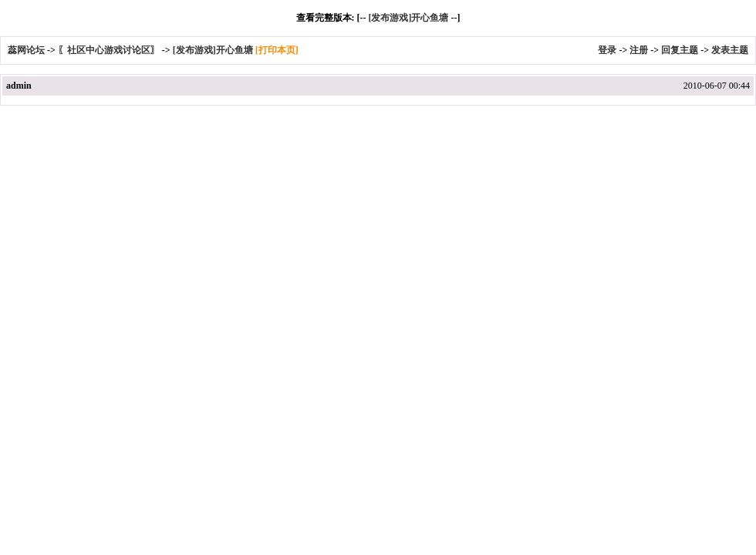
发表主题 (730, 50)
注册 (639, 50)
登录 (607, 50)
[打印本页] (277, 50)
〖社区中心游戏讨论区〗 (109, 50)
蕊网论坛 (26, 50)
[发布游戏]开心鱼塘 (408, 18)
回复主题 (680, 50)
